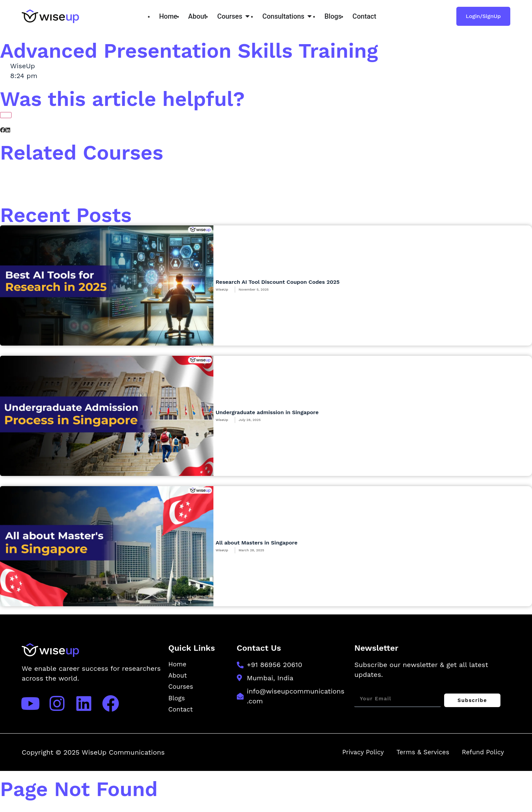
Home (178, 665)
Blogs (177, 700)
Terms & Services (416, 756)
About (178, 677)
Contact (181, 712)
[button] (3, 130)
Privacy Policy (352, 756)
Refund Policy (481, 756)
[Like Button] (6, 115)
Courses (182, 688)
